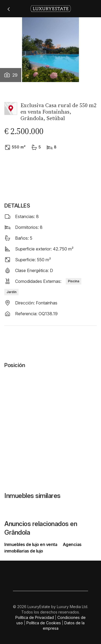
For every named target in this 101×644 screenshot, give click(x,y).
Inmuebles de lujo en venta (31, 544)
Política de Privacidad (35, 617)
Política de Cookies (44, 623)
